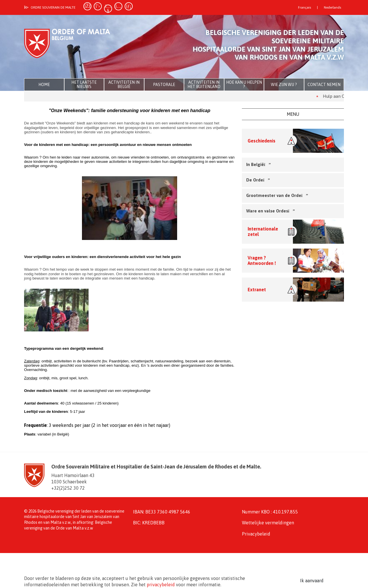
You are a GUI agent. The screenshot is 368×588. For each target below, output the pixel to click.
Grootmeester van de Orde (276, 195)
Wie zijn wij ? (284, 85)
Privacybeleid (256, 534)
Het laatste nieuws (84, 84)
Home (44, 85)
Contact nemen (324, 85)
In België (258, 164)
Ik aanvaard (312, 581)
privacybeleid (161, 585)
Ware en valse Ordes (270, 211)
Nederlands (332, 7)
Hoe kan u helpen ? (244, 84)
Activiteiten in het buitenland (204, 84)
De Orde (257, 180)
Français (305, 7)
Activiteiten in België (124, 84)
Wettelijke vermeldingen (268, 523)
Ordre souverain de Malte (50, 7)
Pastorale (164, 85)
